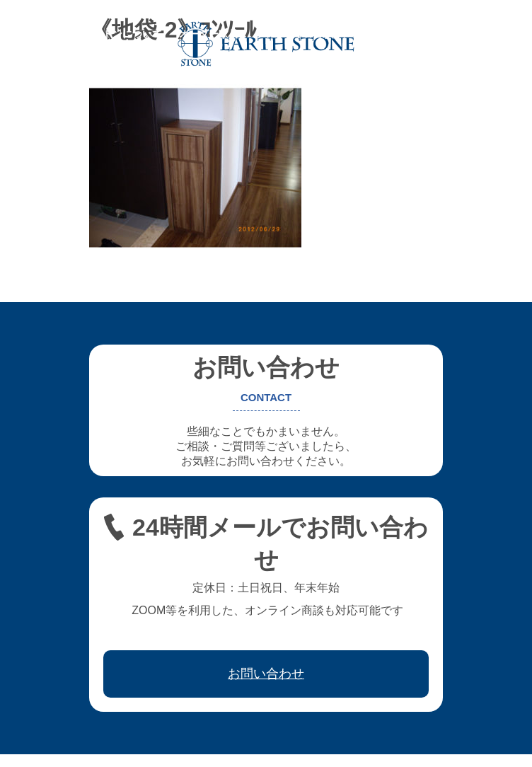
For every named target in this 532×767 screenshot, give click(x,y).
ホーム (31, 34)
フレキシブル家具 (295, 34)
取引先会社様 (46, 44)
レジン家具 (376, 34)
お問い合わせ (122, 44)
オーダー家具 (209, 34)
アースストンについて (112, 34)
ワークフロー (448, 34)
